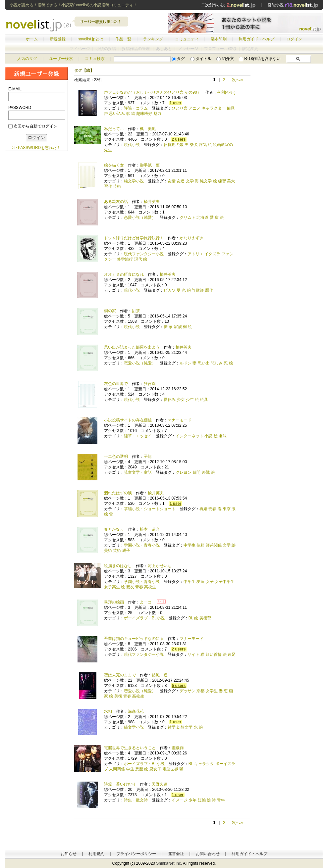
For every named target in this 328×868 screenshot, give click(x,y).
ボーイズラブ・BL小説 (144, 618)
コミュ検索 (95, 59)
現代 (138, 259)
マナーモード (180, 420)
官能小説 (293, 5)
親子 (126, 551)
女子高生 (112, 587)
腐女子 (155, 769)
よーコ (146, 602)
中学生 (190, 545)
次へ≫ (238, 80)
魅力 (157, 114)
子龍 (148, 457)
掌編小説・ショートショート (150, 509)
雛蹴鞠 (178, 748)
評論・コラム (136, 108)
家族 (178, 327)
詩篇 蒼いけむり (120, 784)
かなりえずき (191, 238)
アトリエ (195, 254)
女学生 (212, 691)
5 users (179, 686)
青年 (221, 800)
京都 (200, 691)
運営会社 (176, 854)
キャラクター (214, 108)
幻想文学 (185, 727)
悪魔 (139, 769)
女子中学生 (225, 582)
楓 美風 (148, 129)
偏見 (231, 108)
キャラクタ (204, 764)
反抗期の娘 (174, 145)
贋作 (209, 290)
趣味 (223, 436)
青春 (139, 587)
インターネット (190, 436)
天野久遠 (160, 784)
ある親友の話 (116, 202)
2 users (179, 139)
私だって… (114, 129)
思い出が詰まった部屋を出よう (132, 347)
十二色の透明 (116, 457)
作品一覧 (123, 39)
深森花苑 (136, 711)
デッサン (188, 691)
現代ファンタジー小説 (144, 254)
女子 (210, 582)
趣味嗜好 (144, 114)
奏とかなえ (114, 529)
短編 (202, 800)
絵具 (204, 400)
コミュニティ (187, 39)
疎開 (196, 472)
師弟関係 (214, 545)
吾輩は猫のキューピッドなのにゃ (134, 639)
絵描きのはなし (118, 566)
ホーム (32, 39)
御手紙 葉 (150, 165)
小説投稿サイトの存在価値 (128, 420)
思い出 (204, 363)
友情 (172, 181)
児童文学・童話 (138, 472)
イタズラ (212, 254)
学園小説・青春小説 (142, 545)
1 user (175, 103)
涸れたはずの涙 (118, 493)
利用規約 (96, 854)
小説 (208, 436)
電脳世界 (170, 769)
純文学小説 (134, 181)
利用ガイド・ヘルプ (256, 39)
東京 (227, 509)
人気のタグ (27, 59)
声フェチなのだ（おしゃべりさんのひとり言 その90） (153, 92)
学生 (130, 769)
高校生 (150, 587)
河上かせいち (160, 566)
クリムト (188, 217)
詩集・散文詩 (136, 800)
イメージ (180, 800)
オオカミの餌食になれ (124, 274)
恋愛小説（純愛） (140, 217)
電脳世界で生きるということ (130, 748)
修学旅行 (125, 259)
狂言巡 (150, 384)
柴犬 (194, 145)
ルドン (186, 363)
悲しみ (217, 363)
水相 (108, 711)
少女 (181, 400)
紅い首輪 (214, 654)
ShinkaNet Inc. (169, 863)
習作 (108, 186)
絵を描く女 (114, 165)
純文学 (206, 181)
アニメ (194, 108)
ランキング (153, 39)
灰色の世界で (116, 384)
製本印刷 (219, 39)
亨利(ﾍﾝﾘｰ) (226, 92)
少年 (190, 400)
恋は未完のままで (120, 675)
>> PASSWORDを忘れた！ (36, 148)
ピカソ (170, 290)
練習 (222, 181)
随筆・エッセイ (138, 436)
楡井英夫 (152, 202)
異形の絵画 (114, 602)
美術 (108, 551)
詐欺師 (198, 290)
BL (191, 618)
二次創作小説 (228, 5)
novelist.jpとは (90, 39)
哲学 (172, 727)
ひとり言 (180, 108)
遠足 (232, 654)
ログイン (294, 39)
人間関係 (117, 769)
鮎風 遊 (160, 675)
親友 (130, 587)
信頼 (200, 545)
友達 (181, 181)
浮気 (203, 145)
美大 (231, 181)
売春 (212, 509)
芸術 (117, 186)
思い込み (117, 114)
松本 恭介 (150, 529)
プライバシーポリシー (136, 854)
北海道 (202, 217)
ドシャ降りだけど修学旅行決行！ (134, 238)
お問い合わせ (208, 854)
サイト (193, 654)
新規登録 (58, 39)
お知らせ (69, 854)
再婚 (203, 509)
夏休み (170, 400)
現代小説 (132, 145)
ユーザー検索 (61, 59)
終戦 (206, 472)
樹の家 (110, 311)
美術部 (205, 618)
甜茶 (136, 311)
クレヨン (184, 472)
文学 (190, 181)
